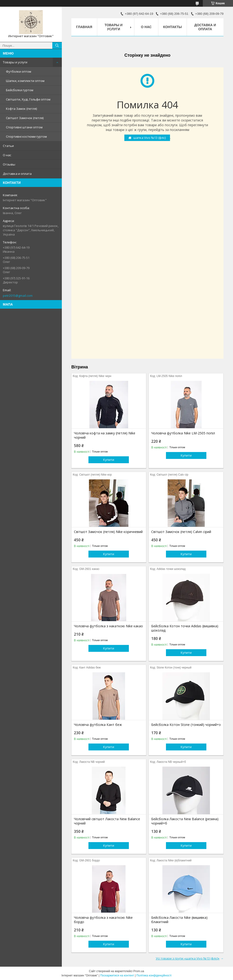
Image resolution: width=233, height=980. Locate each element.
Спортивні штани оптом (24, 127)
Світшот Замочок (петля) (25, 118)
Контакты (172, 27)
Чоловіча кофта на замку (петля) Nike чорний (105, 435)
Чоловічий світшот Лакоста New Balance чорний (107, 821)
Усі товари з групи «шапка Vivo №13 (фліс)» (188, 958)
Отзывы (9, 164)
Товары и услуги (15, 62)
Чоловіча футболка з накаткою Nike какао (108, 626)
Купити (109, 460)
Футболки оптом (19, 71)
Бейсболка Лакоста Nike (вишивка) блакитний (179, 920)
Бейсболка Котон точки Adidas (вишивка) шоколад (185, 628)
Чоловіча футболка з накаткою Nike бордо (103, 920)
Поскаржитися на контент (117, 975)
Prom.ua (139, 971)
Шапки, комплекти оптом (25, 81)
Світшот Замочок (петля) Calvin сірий (181, 532)
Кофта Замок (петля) (21, 109)
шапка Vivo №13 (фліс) (150, 138)
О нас (7, 155)
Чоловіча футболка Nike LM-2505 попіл (183, 433)
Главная (84, 27)
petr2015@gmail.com (18, 296)
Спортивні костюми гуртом (26, 136)
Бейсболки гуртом (20, 90)
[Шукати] (57, 45)
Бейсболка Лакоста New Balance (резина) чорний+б (185, 821)
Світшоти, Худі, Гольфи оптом (28, 99)
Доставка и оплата (17, 174)
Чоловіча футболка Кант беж (98, 725)
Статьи (8, 146)
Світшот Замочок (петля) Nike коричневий (108, 532)
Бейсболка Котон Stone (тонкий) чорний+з (186, 725)
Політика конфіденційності (154, 975)
